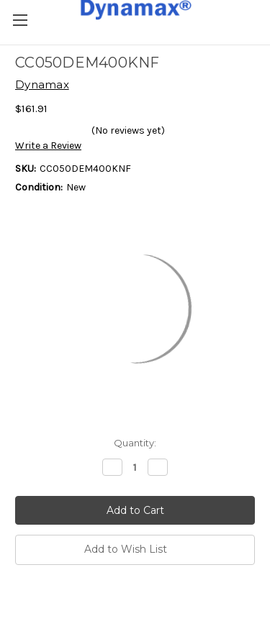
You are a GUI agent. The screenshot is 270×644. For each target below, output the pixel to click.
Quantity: (135, 443)
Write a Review (48, 146)
